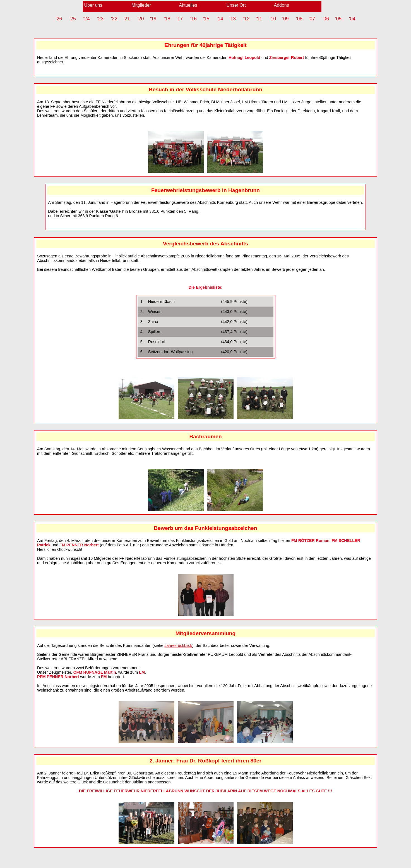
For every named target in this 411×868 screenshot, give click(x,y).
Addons (282, 5)
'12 (247, 19)
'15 (206, 19)
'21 (127, 19)
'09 (286, 19)
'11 (259, 19)
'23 (100, 19)
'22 (114, 19)
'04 (352, 19)
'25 (73, 19)
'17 (180, 19)
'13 (233, 19)
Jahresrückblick (178, 645)
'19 (153, 19)
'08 (299, 19)
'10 (273, 19)
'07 (312, 19)
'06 (326, 19)
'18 (167, 19)
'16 (194, 19)
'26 (59, 19)
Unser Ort (236, 5)
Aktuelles (188, 5)
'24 (87, 19)
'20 (141, 19)
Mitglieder (141, 5)
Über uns (93, 5)
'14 (220, 19)
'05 (338, 19)
